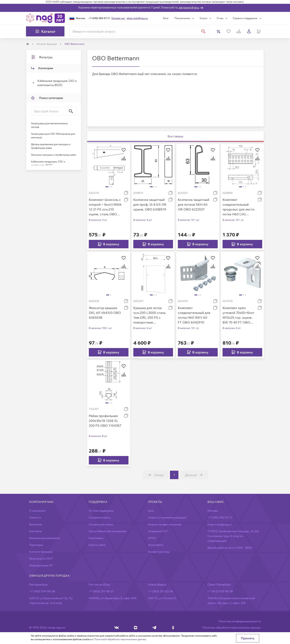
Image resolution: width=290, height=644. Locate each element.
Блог (166, 18)
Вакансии (36, 524)
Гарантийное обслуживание (107, 531)
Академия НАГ (158, 531)
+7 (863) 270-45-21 (101, 591)
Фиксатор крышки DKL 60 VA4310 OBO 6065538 (105, 313)
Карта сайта (97, 545)
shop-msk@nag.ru (137, 18)
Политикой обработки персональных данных (120, 639)
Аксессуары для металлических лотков (49, 125)
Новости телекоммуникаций (167, 518)
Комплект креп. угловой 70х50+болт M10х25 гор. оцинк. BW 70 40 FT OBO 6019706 (238, 315)
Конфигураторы (159, 552)
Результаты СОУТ (41, 559)
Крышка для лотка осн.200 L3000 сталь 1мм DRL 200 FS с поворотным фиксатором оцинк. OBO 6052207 (149, 315)
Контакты (36, 531)
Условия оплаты (99, 518)
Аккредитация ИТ (41, 565)
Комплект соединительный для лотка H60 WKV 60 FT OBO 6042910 (194, 315)
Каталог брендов (41, 552)
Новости (35, 518)
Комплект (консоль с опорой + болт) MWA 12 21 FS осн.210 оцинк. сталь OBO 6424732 (105, 207)
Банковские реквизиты (45, 538)
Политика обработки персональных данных (232, 628)
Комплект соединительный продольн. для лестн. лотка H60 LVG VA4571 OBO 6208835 (239, 207)
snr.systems (156, 545)
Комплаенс (96, 538)
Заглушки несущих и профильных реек (53, 155)
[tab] (176, 137)
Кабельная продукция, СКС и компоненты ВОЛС (57, 83)
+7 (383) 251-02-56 (161, 591)
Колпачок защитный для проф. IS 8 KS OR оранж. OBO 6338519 (150, 204)
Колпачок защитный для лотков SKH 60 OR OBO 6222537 (194, 204)
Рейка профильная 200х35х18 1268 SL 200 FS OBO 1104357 (105, 421)
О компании (37, 511)
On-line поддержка (101, 511)
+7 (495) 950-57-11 (99, 18)
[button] (54, 83)
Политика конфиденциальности (240, 621)
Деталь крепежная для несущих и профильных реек (51, 146)
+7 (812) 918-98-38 (220, 591)
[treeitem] (54, 83)
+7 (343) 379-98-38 (42, 591)
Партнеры (36, 545)
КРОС (152, 538)
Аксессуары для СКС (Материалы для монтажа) (53, 136)
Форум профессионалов (165, 524)
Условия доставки (101, 524)
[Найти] (203, 31)
